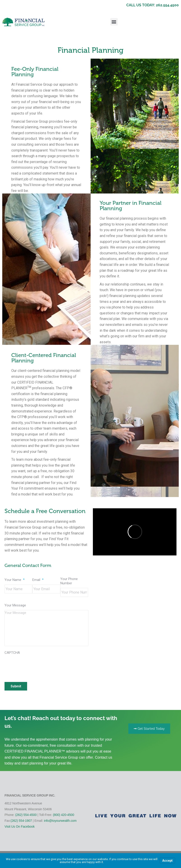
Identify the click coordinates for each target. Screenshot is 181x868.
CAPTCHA (12, 653)
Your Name (15, 580)
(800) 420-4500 (63, 815)
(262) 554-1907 (21, 821)
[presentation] (39, 666)
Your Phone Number (69, 581)
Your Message (15, 605)
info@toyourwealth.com (60, 821)
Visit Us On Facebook (20, 827)
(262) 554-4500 (26, 815)
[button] (114, 22)
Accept (167, 861)
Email (38, 580)
